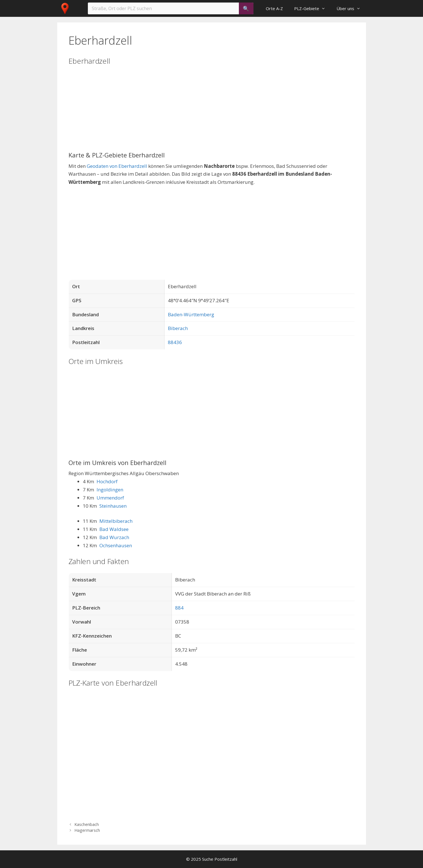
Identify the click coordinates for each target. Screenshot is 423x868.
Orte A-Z (274, 8)
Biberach (178, 328)
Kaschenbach (87, 824)
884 (179, 608)
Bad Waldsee (114, 529)
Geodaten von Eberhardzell (117, 166)
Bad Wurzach (114, 537)
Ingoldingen (110, 490)
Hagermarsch (87, 830)
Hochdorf (107, 481)
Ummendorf (110, 498)
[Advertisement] (212, 112)
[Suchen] (246, 8)
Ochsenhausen (116, 545)
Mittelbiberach (116, 521)
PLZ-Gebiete (313, 8)
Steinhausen (113, 506)
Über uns (351, 8)
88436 (175, 342)
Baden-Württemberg (191, 314)
